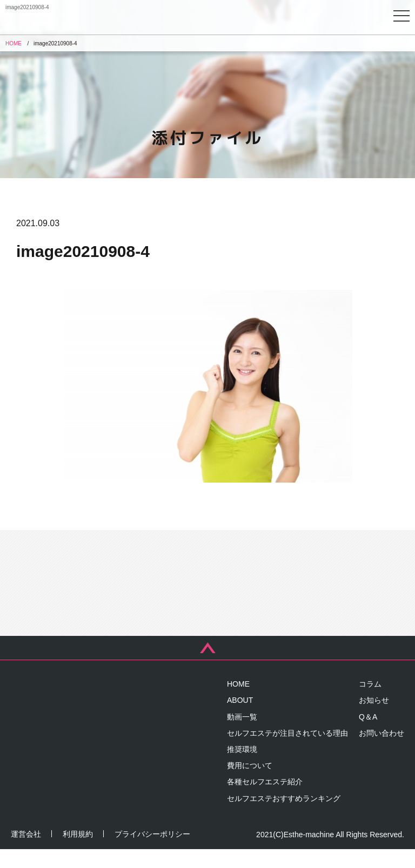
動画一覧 (242, 735)
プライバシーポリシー (152, 853)
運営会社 (26, 853)
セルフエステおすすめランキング (284, 817)
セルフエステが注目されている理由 (287, 751)
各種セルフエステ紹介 (265, 801)
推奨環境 (242, 768)
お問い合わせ (381, 751)
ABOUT (240, 719)
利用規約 (78, 853)
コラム (370, 703)
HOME (238, 703)
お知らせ (374, 719)
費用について (250, 784)
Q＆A (368, 735)
